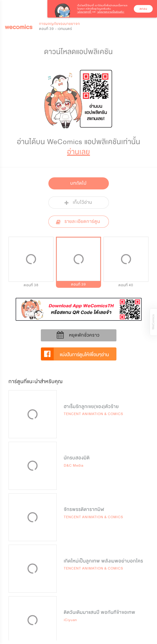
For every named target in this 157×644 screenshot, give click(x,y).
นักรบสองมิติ (77, 458)
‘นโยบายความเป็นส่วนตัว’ (111, 12)
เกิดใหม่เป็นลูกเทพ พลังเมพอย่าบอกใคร (103, 561)
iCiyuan (70, 620)
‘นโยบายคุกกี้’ (84, 12)
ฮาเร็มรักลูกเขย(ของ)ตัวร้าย (91, 407)
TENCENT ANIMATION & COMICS (93, 414)
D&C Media (74, 466)
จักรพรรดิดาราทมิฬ (84, 509)
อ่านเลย (78, 152)
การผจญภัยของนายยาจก (59, 24)
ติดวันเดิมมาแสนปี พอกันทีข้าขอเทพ (100, 612)
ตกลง (143, 9)
